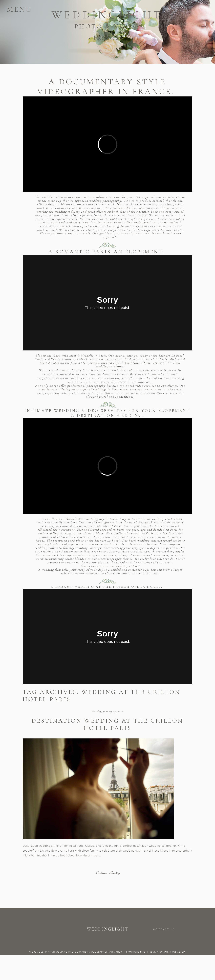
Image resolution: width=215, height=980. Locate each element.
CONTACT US (164, 929)
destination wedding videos (95, 197)
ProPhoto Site (136, 952)
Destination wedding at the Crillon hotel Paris (107, 724)
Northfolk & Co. (175, 952)
